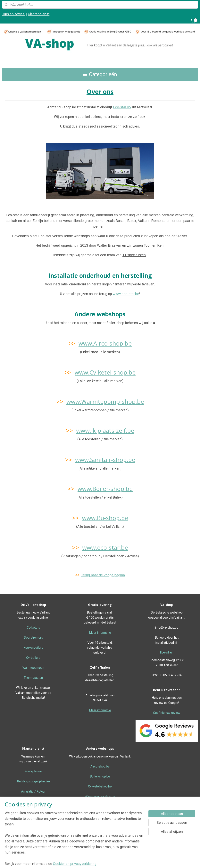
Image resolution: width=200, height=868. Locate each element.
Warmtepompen (33, 668)
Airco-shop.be (100, 766)
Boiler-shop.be (100, 776)
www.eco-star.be (126, 294)
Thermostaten (33, 678)
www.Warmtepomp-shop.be (105, 401)
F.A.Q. (33, 831)
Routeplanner (33, 771)
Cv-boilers (33, 658)
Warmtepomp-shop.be (100, 796)
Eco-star (166, 652)
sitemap (98, 861)
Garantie (33, 811)
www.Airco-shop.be (105, 343)
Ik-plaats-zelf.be (100, 817)
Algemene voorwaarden (100, 837)
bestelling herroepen (120, 861)
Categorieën (100, 74)
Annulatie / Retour (33, 792)
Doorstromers (33, 638)
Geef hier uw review (167, 713)
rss (105, 861)
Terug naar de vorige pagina (103, 575)
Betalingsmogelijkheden (33, 781)
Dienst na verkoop (33, 801)
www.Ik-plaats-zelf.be (105, 430)
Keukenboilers (33, 648)
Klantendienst (39, 14)
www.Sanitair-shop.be (105, 460)
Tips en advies (13, 14)
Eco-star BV (122, 107)
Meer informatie (100, 633)
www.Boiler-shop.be (105, 489)
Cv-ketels (33, 628)
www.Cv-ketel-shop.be (105, 372)
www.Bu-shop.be (105, 518)
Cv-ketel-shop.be (100, 786)
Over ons (33, 821)
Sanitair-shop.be (100, 806)
